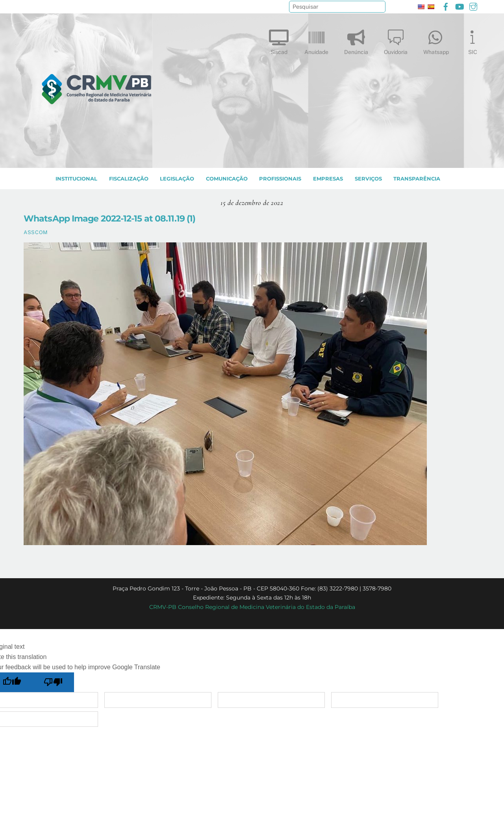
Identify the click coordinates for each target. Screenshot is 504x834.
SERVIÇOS (368, 179)
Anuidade (316, 40)
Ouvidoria (396, 40)
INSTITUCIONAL (76, 179)
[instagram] (473, 6)
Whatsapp (436, 40)
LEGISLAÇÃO (177, 179)
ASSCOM (36, 232)
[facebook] (446, 6)
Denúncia (356, 40)
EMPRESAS (328, 179)
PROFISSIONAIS (280, 179)
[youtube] (460, 6)
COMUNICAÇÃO (227, 179)
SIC (472, 40)
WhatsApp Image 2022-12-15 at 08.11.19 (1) (109, 218)
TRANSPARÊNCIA (417, 179)
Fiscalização (129, 179)
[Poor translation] (54, 682)
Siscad (279, 40)
